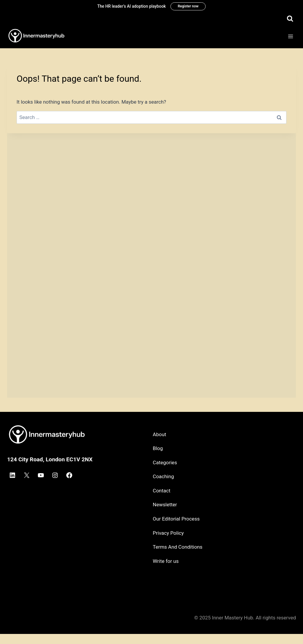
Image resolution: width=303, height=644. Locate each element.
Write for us (166, 561)
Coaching (163, 476)
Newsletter (165, 505)
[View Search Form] (290, 19)
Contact (161, 491)
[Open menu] (290, 37)
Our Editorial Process (176, 519)
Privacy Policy (168, 533)
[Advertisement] (151, 175)
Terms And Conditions (178, 547)
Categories (165, 462)
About (159, 434)
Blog (158, 448)
